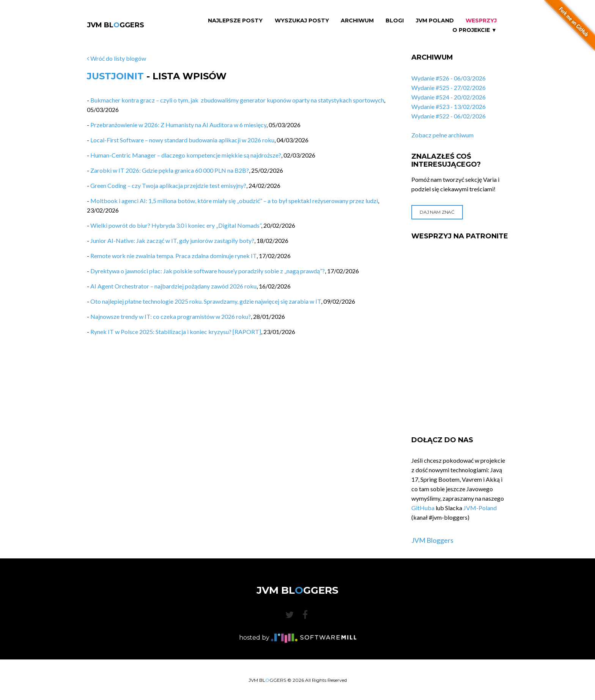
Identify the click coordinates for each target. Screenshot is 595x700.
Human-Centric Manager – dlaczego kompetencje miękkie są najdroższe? (186, 155)
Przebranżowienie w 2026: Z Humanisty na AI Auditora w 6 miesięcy (178, 125)
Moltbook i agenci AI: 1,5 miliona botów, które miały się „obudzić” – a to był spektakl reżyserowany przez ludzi (234, 201)
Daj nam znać (437, 212)
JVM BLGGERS (116, 25)
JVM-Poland (480, 508)
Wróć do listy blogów (116, 58)
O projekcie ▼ (475, 30)
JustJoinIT (115, 76)
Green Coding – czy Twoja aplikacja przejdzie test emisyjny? (168, 185)
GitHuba (423, 508)
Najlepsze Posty (235, 21)
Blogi (395, 21)
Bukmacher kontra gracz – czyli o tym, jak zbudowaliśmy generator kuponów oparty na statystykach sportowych (237, 100)
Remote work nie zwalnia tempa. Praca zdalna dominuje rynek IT (173, 256)
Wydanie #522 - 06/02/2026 (449, 116)
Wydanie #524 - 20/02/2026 (449, 97)
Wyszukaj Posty (302, 21)
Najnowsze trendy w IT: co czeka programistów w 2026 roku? (171, 316)
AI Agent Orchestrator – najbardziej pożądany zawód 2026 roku (173, 286)
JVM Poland (435, 21)
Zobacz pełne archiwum (442, 135)
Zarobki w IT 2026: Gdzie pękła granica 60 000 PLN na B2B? (170, 170)
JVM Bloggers (432, 540)
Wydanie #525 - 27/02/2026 (449, 87)
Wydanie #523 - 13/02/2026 (449, 106)
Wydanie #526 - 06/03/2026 (449, 78)
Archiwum (357, 21)
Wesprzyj (481, 21)
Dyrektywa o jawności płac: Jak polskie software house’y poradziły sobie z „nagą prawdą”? (208, 271)
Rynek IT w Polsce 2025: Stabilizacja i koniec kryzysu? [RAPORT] (176, 332)
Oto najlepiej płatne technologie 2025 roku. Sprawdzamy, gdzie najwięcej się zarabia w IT (206, 301)
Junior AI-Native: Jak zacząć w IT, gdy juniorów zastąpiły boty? (172, 240)
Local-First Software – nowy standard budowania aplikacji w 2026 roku (182, 140)
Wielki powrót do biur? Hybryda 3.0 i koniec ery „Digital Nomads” (176, 225)
